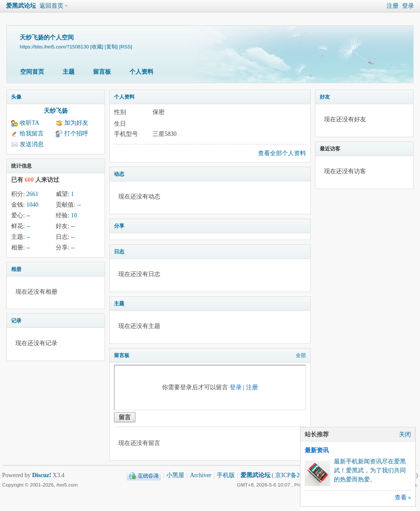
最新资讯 (317, 450)
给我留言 (32, 134)
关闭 (405, 434)
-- (79, 205)
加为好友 (76, 123)
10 (74, 215)
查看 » (403, 497)
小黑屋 (175, 475)
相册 (16, 269)
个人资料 (141, 72)
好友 (325, 97)
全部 (301, 355)
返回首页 (51, 6)
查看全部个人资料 (282, 153)
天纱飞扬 (56, 111)
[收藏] (97, 47)
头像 (16, 97)
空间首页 (32, 72)
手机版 (226, 475)
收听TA (30, 123)
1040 (32, 205)
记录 (16, 321)
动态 (119, 174)
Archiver (201, 475)
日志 (119, 252)
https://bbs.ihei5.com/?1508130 (54, 47)
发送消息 (32, 144)
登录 (408, 6)
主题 (69, 72)
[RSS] (126, 47)
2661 (32, 194)
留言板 (102, 72)
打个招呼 (76, 134)
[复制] (111, 47)
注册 (393, 6)
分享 (119, 226)
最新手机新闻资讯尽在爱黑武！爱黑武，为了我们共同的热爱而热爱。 (370, 470)
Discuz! (42, 475)
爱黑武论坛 (21, 6)
